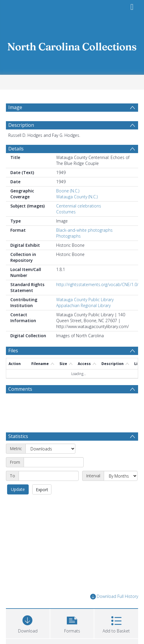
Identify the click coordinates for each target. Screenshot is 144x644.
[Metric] (50, 439)
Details (16, 163)
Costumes (66, 226)
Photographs (68, 250)
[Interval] (121, 466)
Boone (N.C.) (68, 205)
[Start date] (54, 453)
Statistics (18, 427)
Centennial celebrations (79, 220)
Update (18, 480)
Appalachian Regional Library (83, 320)
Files (13, 365)
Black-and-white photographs (84, 244)
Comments (20, 403)
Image (15, 107)
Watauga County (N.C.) (77, 211)
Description (21, 139)
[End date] (49, 466)
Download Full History (114, 587)
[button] (72, 613)
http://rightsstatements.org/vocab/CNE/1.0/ (97, 299)
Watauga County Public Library (85, 314)
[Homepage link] (72, 45)
